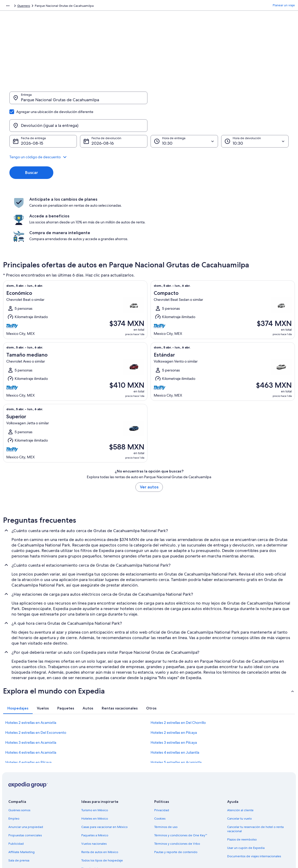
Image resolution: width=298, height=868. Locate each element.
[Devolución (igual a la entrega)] (220, 100)
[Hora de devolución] (255, 116)
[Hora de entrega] (184, 116)
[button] (149, 132)
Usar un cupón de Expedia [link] (246, 798)
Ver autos (149, 437)
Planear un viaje (284, 7)
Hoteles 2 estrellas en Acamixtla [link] (31, 672)
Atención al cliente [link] (240, 760)
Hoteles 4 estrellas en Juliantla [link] (175, 702)
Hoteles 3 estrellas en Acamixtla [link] (31, 692)
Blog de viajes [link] (91, 819)
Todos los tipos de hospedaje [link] (102, 810)
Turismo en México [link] (95, 760)
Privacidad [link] (162, 760)
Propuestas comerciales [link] (25, 785)
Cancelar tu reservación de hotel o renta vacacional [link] (255, 779)
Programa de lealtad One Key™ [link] (103, 827)
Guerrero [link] (72, 7)
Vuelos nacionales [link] (94, 793)
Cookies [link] (160, 768)
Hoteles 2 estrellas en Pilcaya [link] (174, 682)
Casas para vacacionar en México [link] (104, 777)
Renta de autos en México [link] (100, 802)
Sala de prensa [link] (19, 810)
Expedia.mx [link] (12, 7)
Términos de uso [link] (166, 777)
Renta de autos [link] (35, 7)
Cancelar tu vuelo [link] (239, 768)
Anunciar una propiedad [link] (26, 777)
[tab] (18, 658)
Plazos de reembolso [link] (242, 789)
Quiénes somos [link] (19, 760)
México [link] (56, 7)
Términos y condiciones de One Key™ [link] (181, 785)
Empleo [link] (14, 768)
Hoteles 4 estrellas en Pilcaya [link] (28, 712)
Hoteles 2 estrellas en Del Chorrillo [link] (178, 672)
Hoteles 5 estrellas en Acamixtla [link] (176, 712)
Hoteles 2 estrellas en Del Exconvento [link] (36, 682)
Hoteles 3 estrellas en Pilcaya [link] (174, 692)
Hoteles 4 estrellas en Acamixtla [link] (31, 702)
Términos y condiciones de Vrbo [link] (177, 793)
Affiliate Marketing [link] (21, 802)
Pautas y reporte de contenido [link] (176, 802)
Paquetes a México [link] (95, 785)
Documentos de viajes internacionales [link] (254, 806)
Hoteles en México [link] (95, 768)
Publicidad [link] (16, 793)
